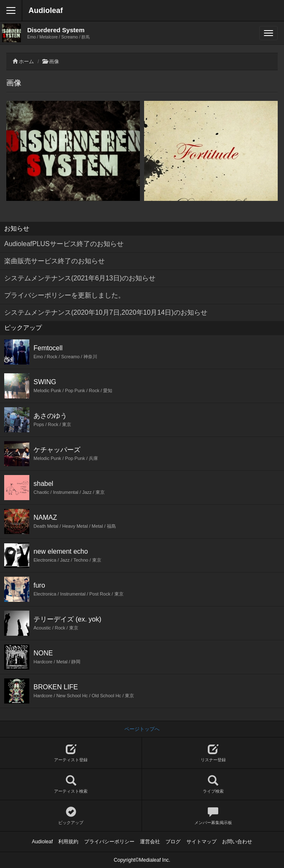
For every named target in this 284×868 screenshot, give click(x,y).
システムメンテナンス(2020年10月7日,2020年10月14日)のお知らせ (106, 312)
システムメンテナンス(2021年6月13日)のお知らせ (80, 278)
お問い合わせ (237, 842)
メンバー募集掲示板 (213, 816)
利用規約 (68, 842)
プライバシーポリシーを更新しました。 (65, 295)
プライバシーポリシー (109, 842)
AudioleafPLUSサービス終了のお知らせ (64, 244)
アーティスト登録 (71, 753)
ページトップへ (142, 729)
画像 (54, 62)
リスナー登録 (213, 753)
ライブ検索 (213, 785)
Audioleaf (46, 10)
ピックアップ (71, 816)
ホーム (26, 62)
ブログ (173, 842)
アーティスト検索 (71, 785)
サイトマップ (201, 842)
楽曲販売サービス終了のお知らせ (54, 261)
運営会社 (150, 842)
